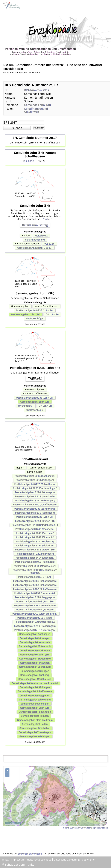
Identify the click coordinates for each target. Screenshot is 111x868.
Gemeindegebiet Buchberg (35, 675)
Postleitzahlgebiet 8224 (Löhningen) (35, 492)
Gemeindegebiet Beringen (35, 671)
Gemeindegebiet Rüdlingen (35, 687)
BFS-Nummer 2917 (37, 90)
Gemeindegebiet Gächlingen (35, 634)
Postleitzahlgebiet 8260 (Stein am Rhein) (35, 614)
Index (5, 860)
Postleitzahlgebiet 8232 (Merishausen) (35, 566)
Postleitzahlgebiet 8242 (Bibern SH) (35, 537)
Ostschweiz (32, 112)
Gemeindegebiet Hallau (35, 724)
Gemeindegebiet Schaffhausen (35, 691)
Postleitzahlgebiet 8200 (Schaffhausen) (35, 505)
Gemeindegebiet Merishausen (35, 679)
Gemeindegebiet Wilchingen (35, 736)
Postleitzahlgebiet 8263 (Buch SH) (35, 601)
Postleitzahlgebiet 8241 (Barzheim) (35, 533)
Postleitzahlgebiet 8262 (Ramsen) (35, 610)
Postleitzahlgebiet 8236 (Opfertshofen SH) (35, 525)
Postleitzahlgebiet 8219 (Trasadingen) (35, 626)
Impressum (18, 860)
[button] (17, 128)
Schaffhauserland (36, 109)
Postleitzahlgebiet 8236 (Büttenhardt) (35, 509)
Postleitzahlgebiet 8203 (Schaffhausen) (35, 581)
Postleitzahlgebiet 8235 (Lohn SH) (35, 310)
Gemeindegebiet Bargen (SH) (35, 667)
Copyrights (88, 860)
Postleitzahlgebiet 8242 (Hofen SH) (35, 541)
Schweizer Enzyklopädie (30, 854)
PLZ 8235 (29, 161)
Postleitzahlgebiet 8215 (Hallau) (35, 618)
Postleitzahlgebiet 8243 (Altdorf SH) (35, 546)
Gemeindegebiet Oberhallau (35, 728)
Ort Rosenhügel (35, 318)
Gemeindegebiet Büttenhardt (35, 646)
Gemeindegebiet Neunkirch (35, 642)
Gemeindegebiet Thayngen (35, 663)
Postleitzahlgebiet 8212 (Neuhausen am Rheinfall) (35, 571)
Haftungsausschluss (39, 860)
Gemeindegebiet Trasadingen (35, 732)
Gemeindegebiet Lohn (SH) (26, 314)
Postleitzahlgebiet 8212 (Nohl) (35, 577)
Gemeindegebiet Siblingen (35, 704)
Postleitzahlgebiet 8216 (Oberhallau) (35, 622)
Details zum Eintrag (35, 225)
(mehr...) (48, 219)
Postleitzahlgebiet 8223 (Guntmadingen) (35, 488)
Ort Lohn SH (52, 314)
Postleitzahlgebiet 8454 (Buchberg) (35, 558)
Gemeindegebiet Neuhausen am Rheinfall (35, 683)
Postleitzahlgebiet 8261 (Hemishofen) (35, 605)
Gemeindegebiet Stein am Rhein (35, 720)
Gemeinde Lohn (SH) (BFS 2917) (35, 248)
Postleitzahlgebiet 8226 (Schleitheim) (35, 484)
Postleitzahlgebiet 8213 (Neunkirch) (35, 496)
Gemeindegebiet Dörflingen (35, 651)
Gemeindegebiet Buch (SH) (35, 708)
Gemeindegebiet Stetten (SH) (35, 659)
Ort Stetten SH (26, 406)
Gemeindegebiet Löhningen (35, 638)
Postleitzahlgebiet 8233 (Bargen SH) (35, 550)
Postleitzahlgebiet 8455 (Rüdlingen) (35, 562)
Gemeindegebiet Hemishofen (35, 712)
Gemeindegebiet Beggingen (35, 696)
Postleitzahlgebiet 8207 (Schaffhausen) (35, 585)
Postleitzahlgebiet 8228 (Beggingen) (35, 597)
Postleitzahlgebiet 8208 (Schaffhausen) (35, 589)
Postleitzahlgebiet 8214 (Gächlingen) (35, 476)
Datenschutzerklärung (67, 860)
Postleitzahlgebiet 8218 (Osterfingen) (35, 630)
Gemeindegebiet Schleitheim (35, 700)
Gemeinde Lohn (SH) (37, 105)
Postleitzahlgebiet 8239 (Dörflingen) (35, 513)
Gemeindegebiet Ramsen (35, 716)
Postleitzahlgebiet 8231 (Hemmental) (35, 593)
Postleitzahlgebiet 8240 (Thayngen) (35, 529)
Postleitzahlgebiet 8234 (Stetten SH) (35, 521)
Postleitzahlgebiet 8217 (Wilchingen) (35, 500)
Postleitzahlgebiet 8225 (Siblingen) (35, 480)
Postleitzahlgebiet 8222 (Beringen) (35, 554)
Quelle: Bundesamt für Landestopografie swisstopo (85, 828)
